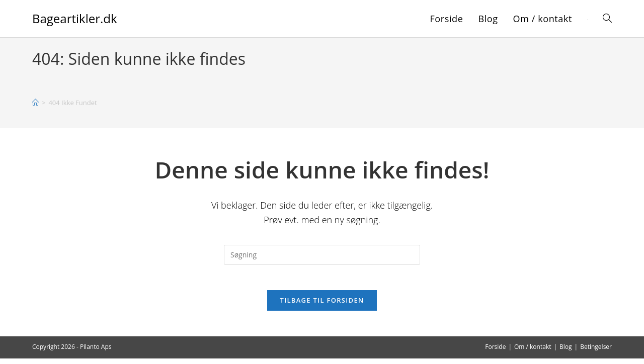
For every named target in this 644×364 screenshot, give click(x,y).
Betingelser (596, 352)
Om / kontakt (533, 352)
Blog (566, 352)
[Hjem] (35, 103)
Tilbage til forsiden (322, 306)
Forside (495, 352)
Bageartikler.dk (75, 18)
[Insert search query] (322, 255)
